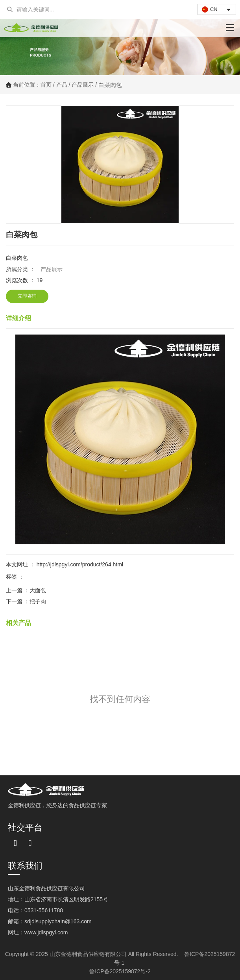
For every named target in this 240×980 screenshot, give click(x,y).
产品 (62, 85)
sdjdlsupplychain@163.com (58, 921)
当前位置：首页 (33, 85)
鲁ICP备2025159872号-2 (120, 971)
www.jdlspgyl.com (46, 932)
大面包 (38, 590)
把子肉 (38, 601)
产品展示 (83, 85)
